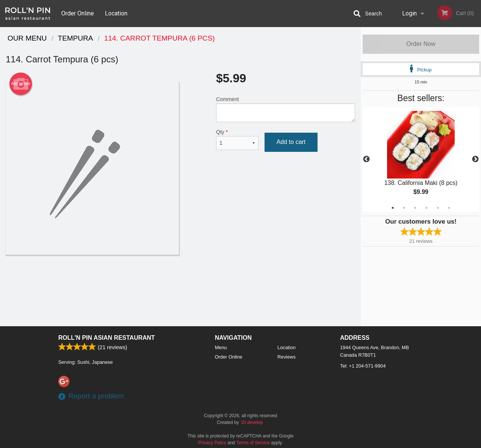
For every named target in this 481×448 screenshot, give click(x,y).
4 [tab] (427, 208)
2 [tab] (404, 208)
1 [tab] (393, 208)
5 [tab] (438, 208)
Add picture (21, 84)
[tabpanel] (421, 159)
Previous (366, 159)
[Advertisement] (180, 279)
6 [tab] (449, 208)
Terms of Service (253, 443)
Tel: (363, 366)
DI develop (252, 422)
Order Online (78, 13)
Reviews (286, 357)
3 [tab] (415, 208)
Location (116, 13)
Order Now (421, 44)
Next (475, 159)
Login (409, 13)
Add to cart (291, 142)
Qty (237, 139)
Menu (221, 347)
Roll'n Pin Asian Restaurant (107, 338)
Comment (286, 109)
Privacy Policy (213, 443)
